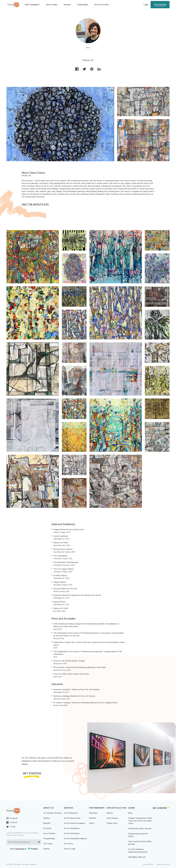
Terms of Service (163, 864)
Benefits (47, 823)
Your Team (48, 844)
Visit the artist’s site (35, 204)
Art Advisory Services (53, 813)
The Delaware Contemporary (66, 562)
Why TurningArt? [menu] (32, 5)
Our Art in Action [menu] (101, 5)
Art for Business (71, 813)
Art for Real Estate (72, 818)
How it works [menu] (52, 5)
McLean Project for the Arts (65, 589)
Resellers (93, 813)
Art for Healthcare (72, 828)
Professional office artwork (140, 829)
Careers (46, 849)
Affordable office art (137, 857)
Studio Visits (112, 823)
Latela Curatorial (60, 536)
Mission (46, 818)
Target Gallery (60, 582)
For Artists (68, 844)
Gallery (110, 813)
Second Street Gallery (63, 549)
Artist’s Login (70, 849)
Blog (130, 813)
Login (146, 5)
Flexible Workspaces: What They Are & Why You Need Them (140, 821)
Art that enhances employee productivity (138, 851)
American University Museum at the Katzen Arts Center (77, 595)
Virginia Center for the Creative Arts (69, 530)
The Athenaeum (60, 556)
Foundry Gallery (60, 576)
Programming (49, 839)
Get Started (160, 5)
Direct (92, 823)
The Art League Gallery (64, 569)
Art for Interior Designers (74, 823)
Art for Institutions (72, 833)
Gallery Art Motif (61, 543)
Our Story (47, 828)
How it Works (49, 833)
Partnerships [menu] (83, 5)
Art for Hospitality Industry (75, 839)
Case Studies (112, 818)
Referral (93, 818)
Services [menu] (67, 5)
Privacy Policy (148, 864)
